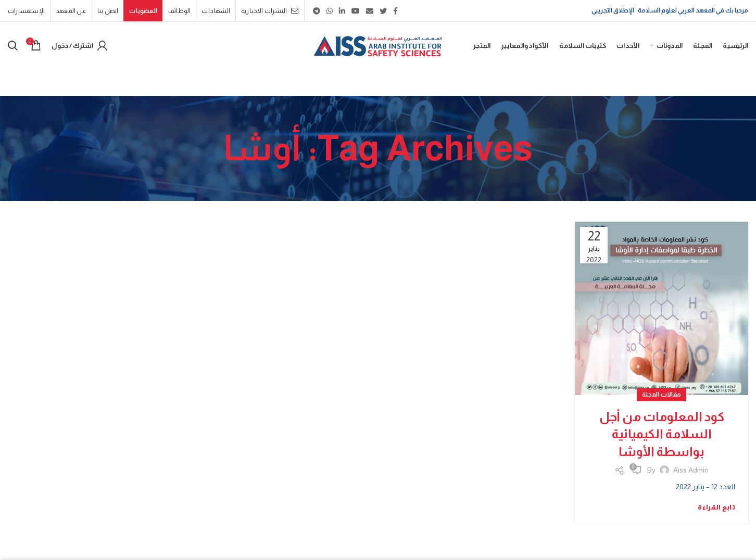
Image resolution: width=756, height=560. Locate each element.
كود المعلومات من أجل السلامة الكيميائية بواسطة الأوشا (662, 434)
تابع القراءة (716, 507)
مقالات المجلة (662, 394)
